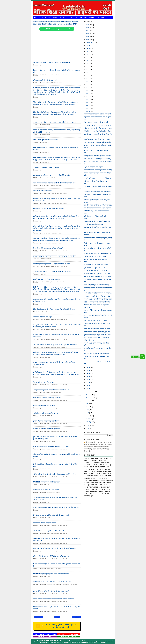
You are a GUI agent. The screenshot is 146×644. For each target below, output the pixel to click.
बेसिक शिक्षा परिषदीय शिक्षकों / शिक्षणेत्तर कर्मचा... (98, 131)
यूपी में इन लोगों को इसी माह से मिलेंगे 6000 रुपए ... (98, 335)
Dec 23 (88, 69)
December (89, 43)
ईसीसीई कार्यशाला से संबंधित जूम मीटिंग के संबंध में (47, 167)
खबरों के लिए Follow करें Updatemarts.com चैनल (58, 29)
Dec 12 (88, 102)
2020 (88, 425)
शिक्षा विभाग (42, 17)
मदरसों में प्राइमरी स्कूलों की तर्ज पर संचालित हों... (97, 285)
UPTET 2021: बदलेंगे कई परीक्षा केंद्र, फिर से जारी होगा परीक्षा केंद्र (51, 574)
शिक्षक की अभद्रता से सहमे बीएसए (42, 191)
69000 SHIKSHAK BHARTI (52, 459)
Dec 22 (88, 72)
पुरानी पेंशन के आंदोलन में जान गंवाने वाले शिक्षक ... (98, 178)
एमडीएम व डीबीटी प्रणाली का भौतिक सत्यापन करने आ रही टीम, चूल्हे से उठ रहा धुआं (56, 507)
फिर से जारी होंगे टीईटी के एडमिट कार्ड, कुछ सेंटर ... (98, 332)
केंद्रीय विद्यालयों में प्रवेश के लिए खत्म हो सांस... (96, 265)
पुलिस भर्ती (79, 17)
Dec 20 (88, 78)
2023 (88, 34)
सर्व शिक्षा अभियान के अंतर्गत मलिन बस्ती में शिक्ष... (97, 296)
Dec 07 (88, 370)
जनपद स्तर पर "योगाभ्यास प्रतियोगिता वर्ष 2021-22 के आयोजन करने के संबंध (54, 183)
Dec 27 (88, 57)
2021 (88, 40)
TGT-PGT (72, 17)
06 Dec (43, 75)
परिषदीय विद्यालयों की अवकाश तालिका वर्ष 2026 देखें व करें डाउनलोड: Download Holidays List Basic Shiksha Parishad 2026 (56, 23)
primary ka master (45, 97)
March (88, 416)
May (87, 410)
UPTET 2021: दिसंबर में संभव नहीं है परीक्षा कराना (47, 482)
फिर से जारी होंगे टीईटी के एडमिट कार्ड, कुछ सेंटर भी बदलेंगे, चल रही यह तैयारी (54, 548)
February (89, 419)
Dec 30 (88, 48)
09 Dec (43, 65)
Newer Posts (38, 617)
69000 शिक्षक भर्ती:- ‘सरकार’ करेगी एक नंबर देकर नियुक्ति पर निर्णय (52, 582)
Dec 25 (88, 63)
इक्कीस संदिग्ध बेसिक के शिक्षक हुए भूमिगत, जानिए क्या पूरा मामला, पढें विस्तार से (55, 344)
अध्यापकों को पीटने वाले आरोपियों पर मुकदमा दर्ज (47, 429)
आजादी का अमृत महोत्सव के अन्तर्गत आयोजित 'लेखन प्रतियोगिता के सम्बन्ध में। (54, 122)
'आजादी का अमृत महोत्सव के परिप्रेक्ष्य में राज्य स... (97, 139)
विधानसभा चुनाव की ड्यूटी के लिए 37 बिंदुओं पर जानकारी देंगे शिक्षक (52, 264)
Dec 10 (88, 108)
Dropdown (101, 17)
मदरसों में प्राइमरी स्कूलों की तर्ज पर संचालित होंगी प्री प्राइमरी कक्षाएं (51, 446)
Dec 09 (88, 111)
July (87, 404)
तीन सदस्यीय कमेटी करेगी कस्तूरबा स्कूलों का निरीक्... (98, 170)
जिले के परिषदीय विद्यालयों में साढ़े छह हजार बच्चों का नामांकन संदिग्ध (52, 62)
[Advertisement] (57, 46)
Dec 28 (88, 54)
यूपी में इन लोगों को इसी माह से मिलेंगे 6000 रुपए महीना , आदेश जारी (52, 556)
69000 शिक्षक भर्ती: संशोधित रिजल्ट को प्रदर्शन (46, 489)
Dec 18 (88, 84)
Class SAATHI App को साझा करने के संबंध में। (46, 140)
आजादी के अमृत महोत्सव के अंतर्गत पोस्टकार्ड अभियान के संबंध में (51, 390)
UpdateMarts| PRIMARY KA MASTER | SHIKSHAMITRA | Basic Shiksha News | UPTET (52, 641)
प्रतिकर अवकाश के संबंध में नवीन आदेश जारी (45, 80)
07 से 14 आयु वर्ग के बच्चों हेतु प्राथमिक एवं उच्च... (98, 125)
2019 (88, 428)
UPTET (50, 17)
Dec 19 (88, 81)
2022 (88, 37)
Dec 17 (88, 87)
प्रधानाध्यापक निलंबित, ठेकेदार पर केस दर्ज (45, 523)
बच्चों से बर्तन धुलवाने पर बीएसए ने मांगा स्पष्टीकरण (47, 279)
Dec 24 (88, 66)
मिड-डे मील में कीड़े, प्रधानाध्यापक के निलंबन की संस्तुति (48, 248)
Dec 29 (88, 51)
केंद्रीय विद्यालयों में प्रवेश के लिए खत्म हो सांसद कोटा (47, 398)
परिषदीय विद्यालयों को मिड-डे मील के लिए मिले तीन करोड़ (48, 208)
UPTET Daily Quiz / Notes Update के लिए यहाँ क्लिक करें (56, 626)
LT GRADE (49, 416)
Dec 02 (88, 385)
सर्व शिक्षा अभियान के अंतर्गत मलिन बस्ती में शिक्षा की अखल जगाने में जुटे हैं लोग (54, 474)
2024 (88, 31)
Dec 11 (88, 105)
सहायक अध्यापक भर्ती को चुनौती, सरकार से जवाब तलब (48, 531)
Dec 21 (88, 75)
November (89, 392)
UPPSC (48, 518)
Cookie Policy (104, 643)
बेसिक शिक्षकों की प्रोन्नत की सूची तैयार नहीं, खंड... (97, 221)
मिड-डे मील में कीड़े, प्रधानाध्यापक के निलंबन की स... (98, 192)
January (89, 422)
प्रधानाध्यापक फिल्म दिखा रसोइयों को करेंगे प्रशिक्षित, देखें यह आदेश (51, 175)
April (88, 413)
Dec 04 (88, 379)
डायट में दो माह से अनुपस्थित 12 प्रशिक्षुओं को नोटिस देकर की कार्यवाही (52, 271)
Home (35, 17)
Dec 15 (88, 93)
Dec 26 (88, 60)
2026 (88, 25)
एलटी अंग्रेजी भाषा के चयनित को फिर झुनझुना (45, 413)
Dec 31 (88, 45)
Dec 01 (88, 388)
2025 (88, 28)
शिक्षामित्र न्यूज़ (57, 17)
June (88, 407)
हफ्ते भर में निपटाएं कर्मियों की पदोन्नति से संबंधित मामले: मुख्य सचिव (52, 591)
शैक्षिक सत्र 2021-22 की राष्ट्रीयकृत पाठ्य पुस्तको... (98, 128)
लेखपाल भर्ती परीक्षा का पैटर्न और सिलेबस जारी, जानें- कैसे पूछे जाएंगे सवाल (54, 599)
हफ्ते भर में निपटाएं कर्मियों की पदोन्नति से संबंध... (97, 353)
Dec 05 (88, 376)
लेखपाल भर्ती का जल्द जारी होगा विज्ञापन (44, 382)
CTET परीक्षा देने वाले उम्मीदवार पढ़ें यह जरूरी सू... (98, 293)
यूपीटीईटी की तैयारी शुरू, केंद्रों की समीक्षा (44, 405)
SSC (85, 17)
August (88, 401)
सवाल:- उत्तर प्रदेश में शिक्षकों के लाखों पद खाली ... (97, 329)
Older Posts (76, 617)
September (90, 398)
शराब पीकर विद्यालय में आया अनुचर (43, 317)
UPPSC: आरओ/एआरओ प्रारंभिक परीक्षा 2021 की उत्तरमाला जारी (51, 515)
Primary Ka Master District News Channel (56, 65)
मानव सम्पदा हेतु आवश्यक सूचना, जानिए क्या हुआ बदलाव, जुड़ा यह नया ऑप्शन (54, 256)
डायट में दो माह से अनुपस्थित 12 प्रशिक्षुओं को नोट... (98, 205)
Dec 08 (88, 367)
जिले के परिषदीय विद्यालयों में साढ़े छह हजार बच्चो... (98, 114)
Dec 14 (88, 96)
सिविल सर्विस (92, 17)
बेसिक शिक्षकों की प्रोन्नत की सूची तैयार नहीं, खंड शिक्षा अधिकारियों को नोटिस (54, 309)
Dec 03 (88, 382)
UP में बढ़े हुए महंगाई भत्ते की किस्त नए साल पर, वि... (98, 253)
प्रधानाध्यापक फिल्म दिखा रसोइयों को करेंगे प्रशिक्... (98, 159)
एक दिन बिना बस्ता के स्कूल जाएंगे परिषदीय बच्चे (46, 421)
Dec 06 (88, 373)
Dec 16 (88, 90)
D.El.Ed (65, 17)
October (89, 395)
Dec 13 (88, 99)
